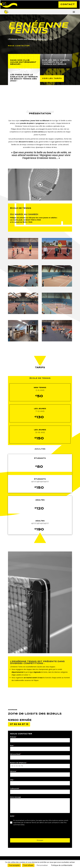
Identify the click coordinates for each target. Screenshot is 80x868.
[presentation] (26, 832)
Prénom (13, 737)
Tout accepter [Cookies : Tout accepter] (14, 865)
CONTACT (67, 5)
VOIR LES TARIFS (52, 79)
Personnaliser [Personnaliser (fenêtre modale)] (42, 865)
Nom (12, 746)
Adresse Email (16, 754)
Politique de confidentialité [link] (62, 865)
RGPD (13, 816)
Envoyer (40, 841)
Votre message (16, 797)
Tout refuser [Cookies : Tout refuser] (28, 865)
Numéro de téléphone (19, 763)
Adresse (14, 772)
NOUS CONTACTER (19, 46)
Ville (12, 780)
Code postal (15, 789)
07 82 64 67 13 (19, 725)
